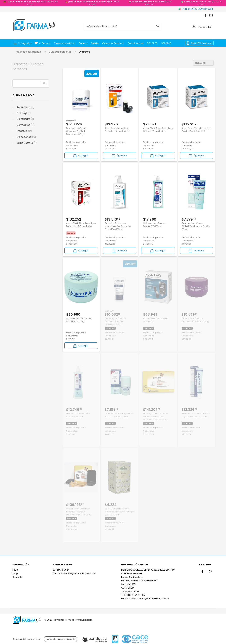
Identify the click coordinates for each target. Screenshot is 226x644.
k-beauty (44, 43)
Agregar (81, 155)
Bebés (95, 43)
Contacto (17, 577)
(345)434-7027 (61, 570)
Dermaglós (25, 125)
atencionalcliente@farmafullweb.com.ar (74, 573)
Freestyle (24, 131)
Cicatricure (25, 119)
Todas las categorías (28, 52)
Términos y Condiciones (79, 620)
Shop (15, 573)
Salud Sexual (136, 43)
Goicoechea (26, 137)
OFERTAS (166, 43)
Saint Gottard (26, 143)
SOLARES (152, 43)
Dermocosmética (65, 43)
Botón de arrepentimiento (61, 639)
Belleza (83, 43)
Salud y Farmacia (201, 43)
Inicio (15, 570)
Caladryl (23, 113)
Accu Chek (25, 107)
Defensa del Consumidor (27, 639)
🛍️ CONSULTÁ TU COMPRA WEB (195, 9)
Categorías (25, 43)
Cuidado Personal (113, 43)
